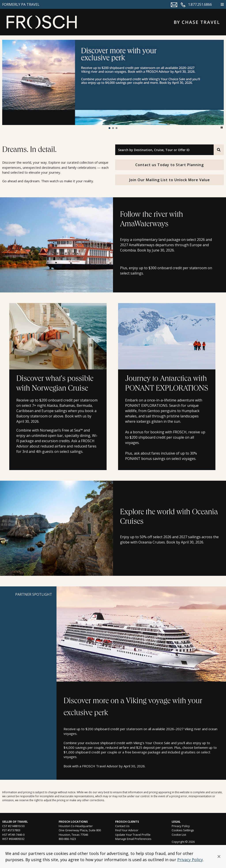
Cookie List (179, 835)
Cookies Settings (183, 830)
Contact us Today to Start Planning (169, 165)
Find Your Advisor (127, 830)
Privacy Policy (190, 860)
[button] (219, 856)
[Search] (219, 150)
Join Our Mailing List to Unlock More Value (170, 180)
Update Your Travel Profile (133, 835)
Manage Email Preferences (133, 839)
